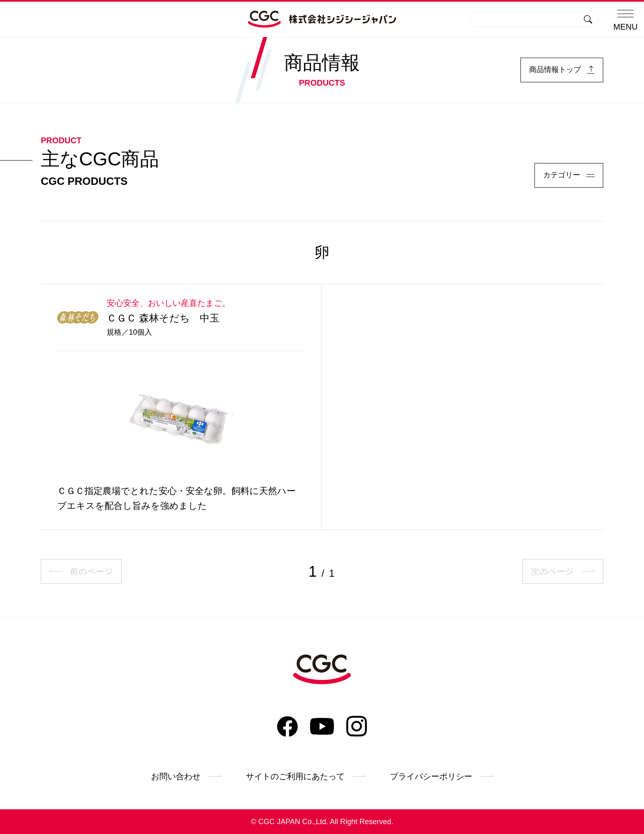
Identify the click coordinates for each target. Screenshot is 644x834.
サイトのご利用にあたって (306, 776)
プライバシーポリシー (441, 776)
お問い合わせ (186, 776)
